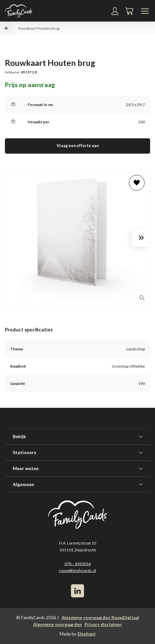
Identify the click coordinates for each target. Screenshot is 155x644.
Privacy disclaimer (103, 624)
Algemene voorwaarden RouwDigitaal (100, 618)
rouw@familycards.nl (77, 570)
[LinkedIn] (77, 591)
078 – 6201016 (78, 564)
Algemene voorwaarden (58, 624)
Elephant (87, 634)
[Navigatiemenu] (145, 11)
